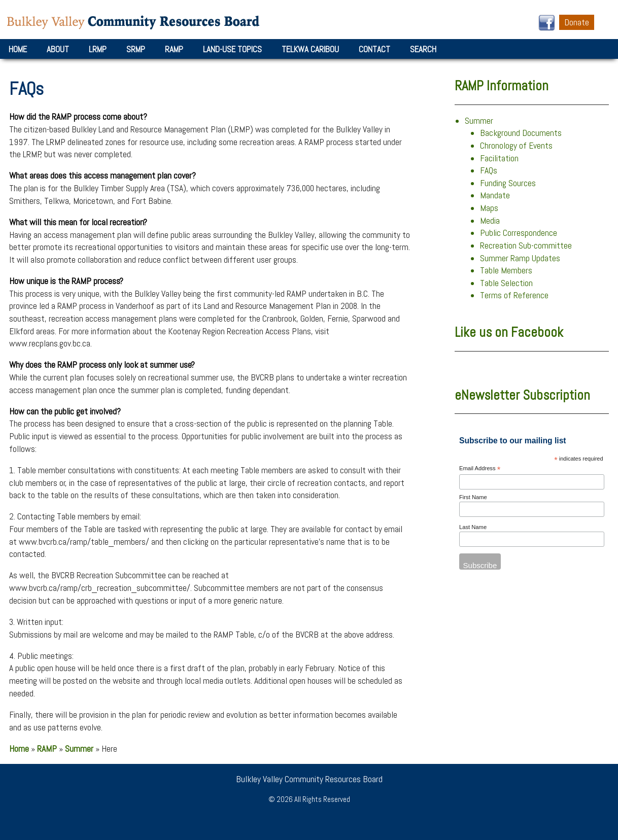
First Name (473, 497)
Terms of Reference (514, 295)
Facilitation (499, 158)
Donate (577, 22)
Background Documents (521, 133)
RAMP (174, 49)
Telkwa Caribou (310, 49)
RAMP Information (502, 86)
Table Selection (506, 283)
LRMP (98, 49)
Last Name (473, 527)
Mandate (495, 195)
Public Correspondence (519, 233)
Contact (374, 49)
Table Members (506, 270)
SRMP (136, 49)
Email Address (480, 469)
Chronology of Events (516, 146)
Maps (489, 208)
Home (18, 49)
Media (490, 221)
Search (423, 49)
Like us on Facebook (509, 332)
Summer (79, 749)
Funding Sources (508, 183)
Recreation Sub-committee (526, 246)
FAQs (489, 170)
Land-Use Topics (232, 49)
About (58, 49)
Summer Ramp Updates (520, 258)
